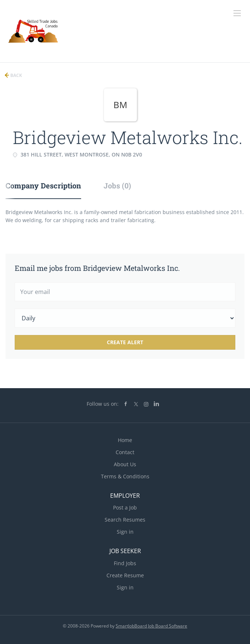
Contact (125, 452)
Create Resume (125, 575)
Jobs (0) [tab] (117, 185)
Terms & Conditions (125, 476)
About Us (125, 464)
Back (16, 75)
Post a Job (125, 507)
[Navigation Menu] (237, 13)
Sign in (125, 532)
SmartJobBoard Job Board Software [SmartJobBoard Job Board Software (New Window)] (151, 626)
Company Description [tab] (43, 185)
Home (125, 440)
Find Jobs (125, 563)
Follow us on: (103, 404)
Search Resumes (125, 520)
